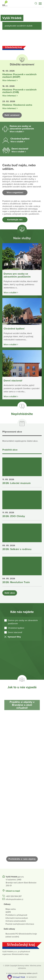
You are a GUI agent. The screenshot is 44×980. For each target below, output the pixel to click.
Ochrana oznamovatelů (16, 921)
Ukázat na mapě (13, 891)
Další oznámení (12, 115)
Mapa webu (11, 909)
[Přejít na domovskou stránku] (5, 4)
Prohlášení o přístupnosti (16, 915)
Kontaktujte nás (15, 220)
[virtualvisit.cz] (16, 977)
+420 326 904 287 (14, 896)
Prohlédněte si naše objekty (22, 859)
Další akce (10, 593)
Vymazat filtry (14, 637)
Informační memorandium (17, 918)
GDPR (8, 912)
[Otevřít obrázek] (22, 735)
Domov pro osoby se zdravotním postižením (23, 622)
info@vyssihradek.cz (14, 899)
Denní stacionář (15, 632)
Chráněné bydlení (16, 628)
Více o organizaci (15, 192)
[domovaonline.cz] (25, 973)
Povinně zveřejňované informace (20, 924)
